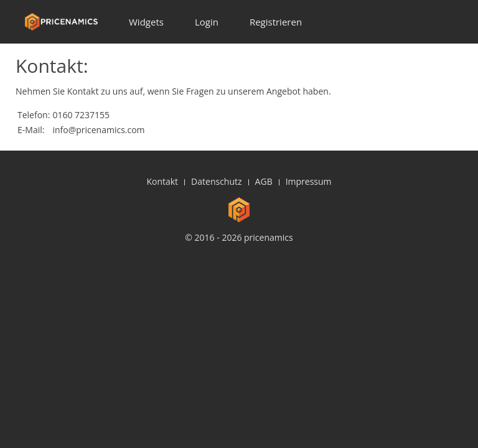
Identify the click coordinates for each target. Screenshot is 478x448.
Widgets (146, 22)
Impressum (309, 181)
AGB (264, 181)
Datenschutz (216, 181)
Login (207, 22)
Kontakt (162, 181)
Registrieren (276, 22)
